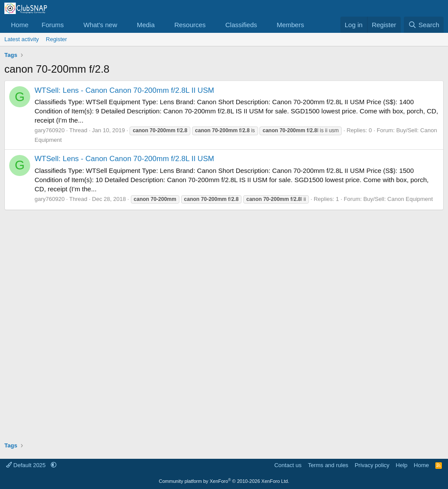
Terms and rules (328, 465)
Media (146, 25)
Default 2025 (27, 465)
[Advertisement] (224, 323)
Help (402, 465)
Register (56, 39)
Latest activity (22, 39)
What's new (100, 25)
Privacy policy (372, 465)
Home (20, 25)
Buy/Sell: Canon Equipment (398, 199)
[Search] (424, 25)
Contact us (288, 465)
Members (290, 25)
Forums (53, 25)
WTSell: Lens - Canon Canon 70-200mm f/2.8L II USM (124, 90)
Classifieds (241, 25)
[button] (71, 25)
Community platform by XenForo (224, 481)
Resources (190, 25)
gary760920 (50, 130)
